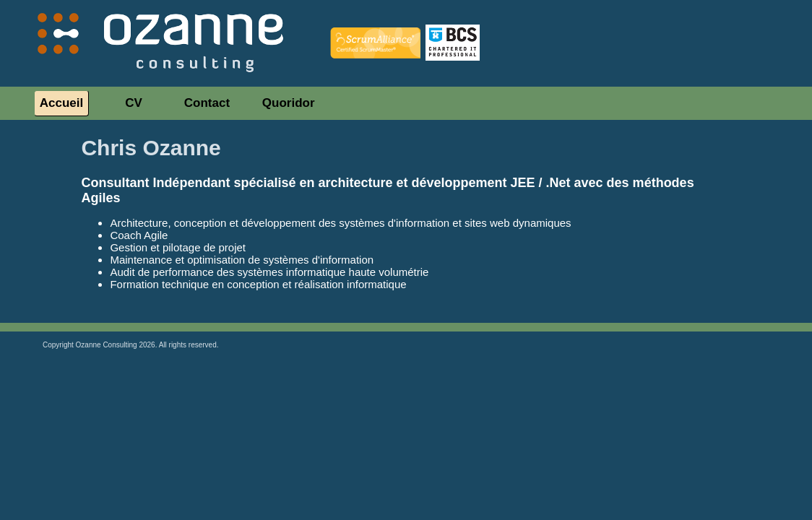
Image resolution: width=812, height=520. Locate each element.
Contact (207, 103)
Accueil (61, 103)
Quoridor (289, 103)
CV (134, 103)
